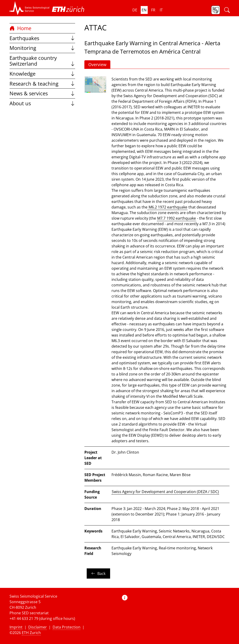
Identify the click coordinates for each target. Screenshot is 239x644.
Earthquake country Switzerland (42, 61)
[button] (30, 8)
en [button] (144, 10)
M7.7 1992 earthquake (177, 218)
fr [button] (153, 10)
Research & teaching (42, 84)
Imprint (16, 627)
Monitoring (42, 48)
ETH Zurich (31, 633)
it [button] (161, 10)
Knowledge (42, 74)
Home (20, 28)
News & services (42, 93)
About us (42, 103)
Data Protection (67, 627)
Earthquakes (42, 38)
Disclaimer (38, 627)
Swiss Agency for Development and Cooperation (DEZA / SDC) (165, 492)
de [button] (135, 10)
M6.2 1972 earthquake (167, 207)
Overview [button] (97, 64)
